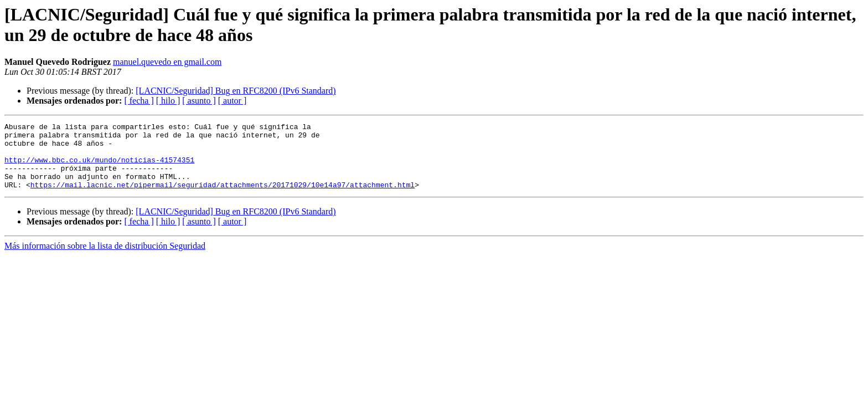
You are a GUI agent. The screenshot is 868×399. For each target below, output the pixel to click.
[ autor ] (232, 101)
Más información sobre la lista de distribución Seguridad (105, 259)
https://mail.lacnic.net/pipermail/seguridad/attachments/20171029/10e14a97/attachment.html (223, 198)
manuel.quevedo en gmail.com (167, 62)
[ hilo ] (168, 101)
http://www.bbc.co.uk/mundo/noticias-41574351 (99, 168)
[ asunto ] (199, 101)
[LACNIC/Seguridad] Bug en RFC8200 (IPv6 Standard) (236, 91)
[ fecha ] (139, 101)
